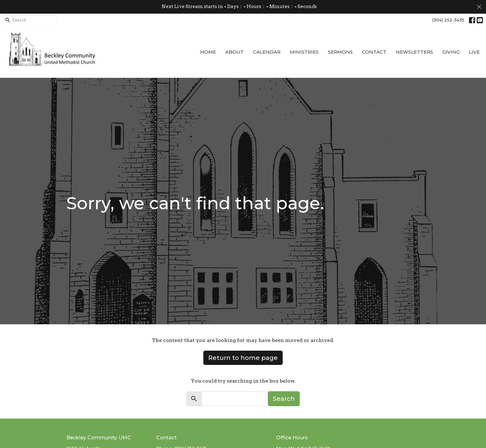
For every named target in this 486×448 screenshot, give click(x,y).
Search (284, 399)
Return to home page (243, 358)
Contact (374, 52)
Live (474, 52)
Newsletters (414, 52)
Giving (451, 52)
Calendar (267, 52)
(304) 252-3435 (448, 20)
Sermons (340, 52)
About (234, 52)
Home (208, 52)
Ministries (304, 52)
